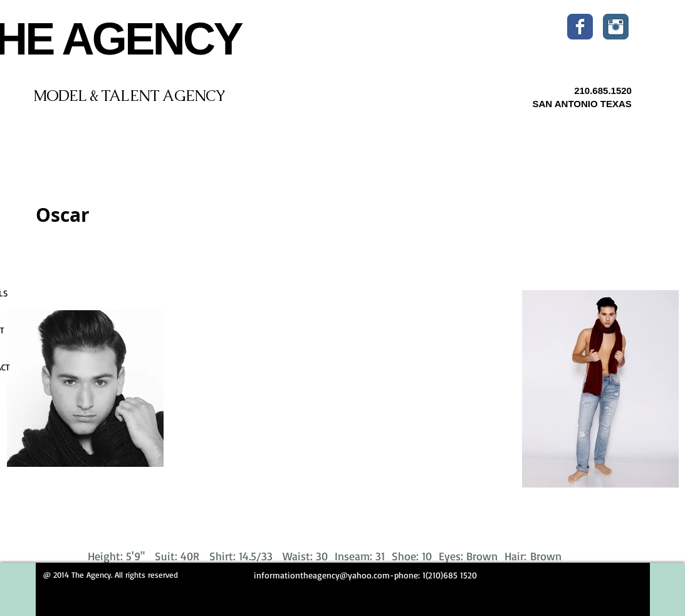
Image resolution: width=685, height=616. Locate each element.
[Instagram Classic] (616, 27)
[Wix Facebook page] (580, 27)
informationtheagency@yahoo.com (322, 575)
